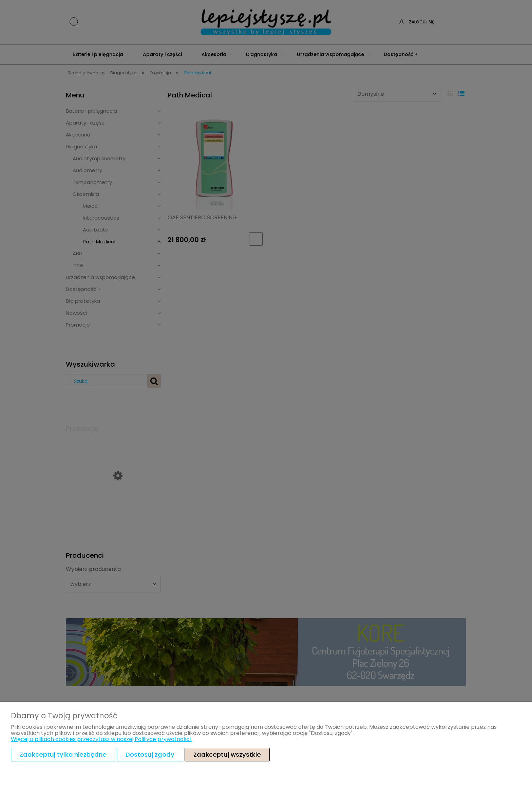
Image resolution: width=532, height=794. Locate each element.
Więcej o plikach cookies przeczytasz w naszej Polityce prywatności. (101, 739)
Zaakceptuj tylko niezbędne (63, 754)
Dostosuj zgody (150, 754)
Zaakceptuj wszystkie (227, 754)
